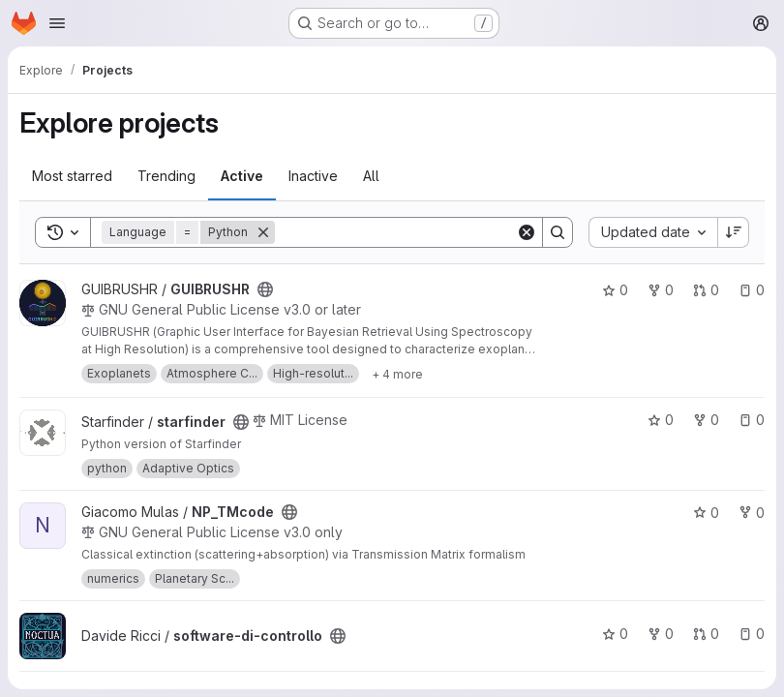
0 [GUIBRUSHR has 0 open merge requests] (706, 290)
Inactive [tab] (313, 176)
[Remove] (263, 232)
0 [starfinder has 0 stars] (661, 420)
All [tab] (371, 176)
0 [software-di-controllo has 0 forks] (661, 634)
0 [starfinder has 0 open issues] (752, 420)
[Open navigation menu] (57, 23)
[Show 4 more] (397, 374)
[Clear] (527, 232)
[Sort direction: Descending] (734, 232)
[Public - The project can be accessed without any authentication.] (265, 289)
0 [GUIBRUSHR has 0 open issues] (752, 290)
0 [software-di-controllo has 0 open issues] (752, 634)
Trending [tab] (166, 176)
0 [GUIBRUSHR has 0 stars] (615, 290)
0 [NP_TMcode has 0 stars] (706, 513)
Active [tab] (242, 176)
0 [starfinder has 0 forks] (706, 420)
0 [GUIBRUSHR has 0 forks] (661, 290)
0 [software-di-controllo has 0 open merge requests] (706, 634)
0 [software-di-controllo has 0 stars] (615, 634)
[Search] (395, 232)
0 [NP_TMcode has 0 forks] (752, 513)
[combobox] (653, 232)
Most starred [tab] (72, 176)
